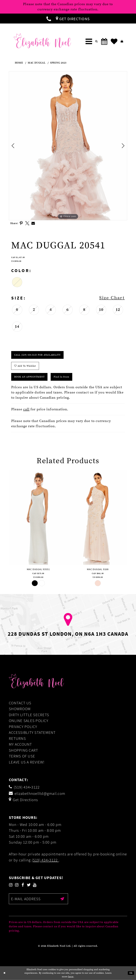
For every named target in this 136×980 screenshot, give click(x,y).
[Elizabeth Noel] (42, 41)
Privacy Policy (23, 727)
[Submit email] (62, 899)
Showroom (20, 709)
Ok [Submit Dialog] (131, 973)
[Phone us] (49, 19)
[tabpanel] (68, 146)
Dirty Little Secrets (29, 715)
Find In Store (61, 377)
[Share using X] (27, 223)
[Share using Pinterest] (21, 223)
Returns (17, 738)
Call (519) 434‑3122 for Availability (37, 355)
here (71, 977)
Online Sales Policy (29, 721)
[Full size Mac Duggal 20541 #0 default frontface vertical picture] (68, 146)
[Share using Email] (33, 223)
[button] (89, 41)
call (26, 409)
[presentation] (38, 518)
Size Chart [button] (112, 298)
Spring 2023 (58, 63)
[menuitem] (49, 19)
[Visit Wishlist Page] (114, 41)
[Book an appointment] (104, 41)
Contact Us (20, 703)
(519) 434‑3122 (45, 860)
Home (19, 63)
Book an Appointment (29, 377)
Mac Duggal (37, 63)
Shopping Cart (23, 750)
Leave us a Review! (27, 762)
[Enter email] (38, 899)
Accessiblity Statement (32, 732)
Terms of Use (22, 756)
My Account (20, 744)
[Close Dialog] (5, 973)
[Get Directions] (73, 19)
